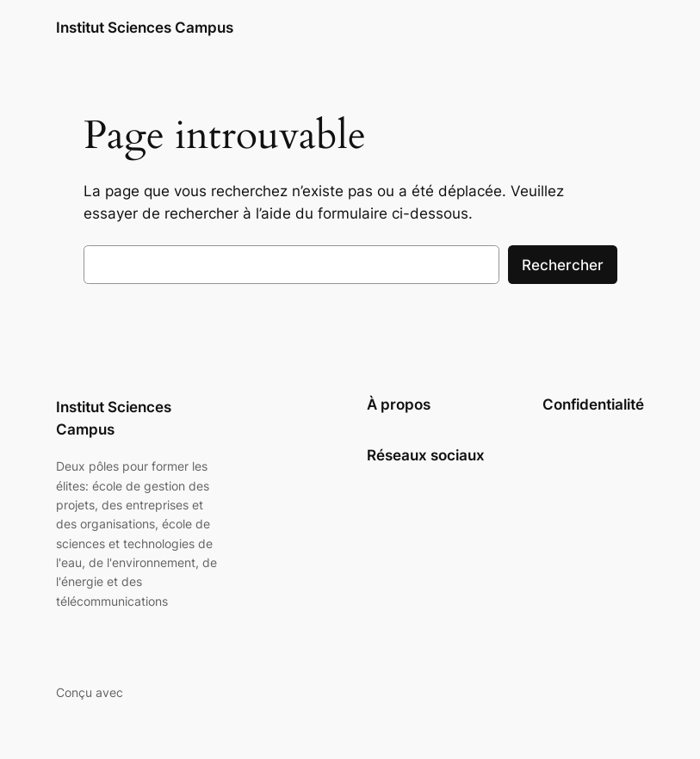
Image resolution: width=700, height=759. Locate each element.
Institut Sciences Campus (145, 28)
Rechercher (563, 265)
